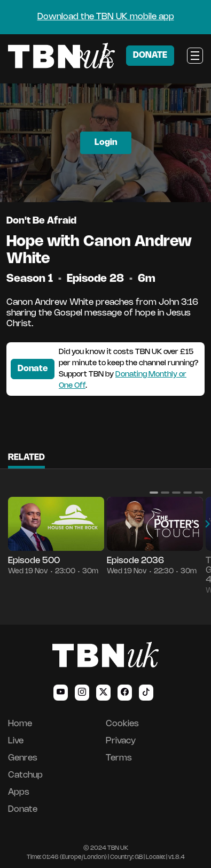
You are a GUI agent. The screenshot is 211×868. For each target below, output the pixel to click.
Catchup (25, 775)
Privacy (121, 741)
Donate (33, 369)
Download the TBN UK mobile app (106, 17)
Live (16, 741)
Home (20, 724)
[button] (154, 493)
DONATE (150, 55)
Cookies (122, 724)
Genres (23, 758)
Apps (19, 792)
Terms (119, 758)
